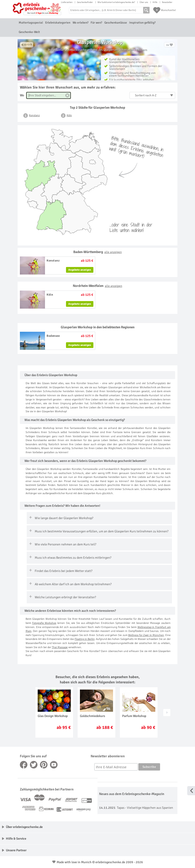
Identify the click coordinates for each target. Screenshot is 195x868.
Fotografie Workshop (44, 623)
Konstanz (34, 115)
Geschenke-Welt (29, 32)
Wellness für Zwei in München (146, 635)
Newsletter (167, 2)
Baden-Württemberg (97, 252)
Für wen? (96, 23)
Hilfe (155, 2)
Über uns (144, 2)
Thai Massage (60, 647)
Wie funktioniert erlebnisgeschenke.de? (116, 2)
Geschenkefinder (85, 2)
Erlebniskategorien (58, 23)
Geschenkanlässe (116, 23)
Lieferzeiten (67, 2)
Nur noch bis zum (43, 13)
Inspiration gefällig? (142, 23)
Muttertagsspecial (31, 23)
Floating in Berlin (85, 639)
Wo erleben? (80, 23)
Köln (69, 115)
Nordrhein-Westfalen (97, 286)
